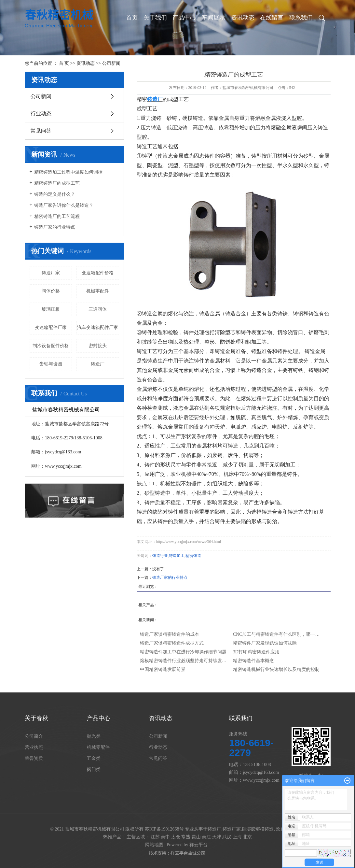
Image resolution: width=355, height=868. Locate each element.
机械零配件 (98, 291)
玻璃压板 (51, 309)
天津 (217, 837)
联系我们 (301, 18)
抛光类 (94, 736)
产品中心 (184, 18)
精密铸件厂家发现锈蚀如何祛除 (265, 643)
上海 (237, 837)
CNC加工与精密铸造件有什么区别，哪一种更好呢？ (278, 634)
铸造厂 (98, 364)
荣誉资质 (34, 758)
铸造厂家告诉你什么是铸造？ (64, 205)
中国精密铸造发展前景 (163, 669)
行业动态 (41, 114)
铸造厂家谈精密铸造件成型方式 (172, 643)
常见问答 (41, 131)
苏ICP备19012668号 (164, 829)
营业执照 (34, 747)
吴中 (165, 837)
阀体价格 (51, 291)
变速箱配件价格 (98, 273)
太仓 (176, 837)
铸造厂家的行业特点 (55, 227)
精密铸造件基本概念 (253, 661)
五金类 (94, 758)
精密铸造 (193, 556)
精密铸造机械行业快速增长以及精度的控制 (276, 669)
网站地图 (154, 845)
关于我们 (155, 18)
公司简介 (34, 736)
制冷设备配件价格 (51, 346)
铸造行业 (160, 556)
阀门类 (94, 769)
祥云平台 (198, 845)
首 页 (64, 63)
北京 (247, 837)
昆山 (196, 837)
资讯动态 (243, 18)
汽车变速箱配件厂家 (98, 327)
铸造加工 (177, 556)
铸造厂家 (51, 273)
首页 (132, 18)
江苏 (155, 837)
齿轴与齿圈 (51, 364)
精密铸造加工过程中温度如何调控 (68, 172)
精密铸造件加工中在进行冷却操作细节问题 (183, 652)
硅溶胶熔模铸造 (258, 829)
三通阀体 (98, 309)
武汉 (227, 837)
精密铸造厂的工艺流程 (57, 216)
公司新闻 (111, 63)
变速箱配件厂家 (51, 327)
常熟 (186, 837)
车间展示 (213, 18)
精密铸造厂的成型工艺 (57, 183)
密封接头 (98, 346)
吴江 (206, 837)
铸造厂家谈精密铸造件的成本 (170, 634)
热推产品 (112, 837)
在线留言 (272, 18)
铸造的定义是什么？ (55, 194)
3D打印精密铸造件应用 (256, 652)
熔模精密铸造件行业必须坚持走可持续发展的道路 (185, 661)
